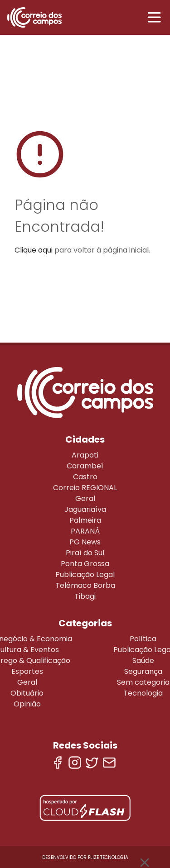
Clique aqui (34, 250)
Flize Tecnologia (108, 857)
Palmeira (85, 520)
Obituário (27, 693)
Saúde (143, 661)
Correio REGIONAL (85, 488)
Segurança (143, 671)
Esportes (27, 671)
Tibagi (85, 596)
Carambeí (85, 466)
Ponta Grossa (85, 564)
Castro (85, 477)
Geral (85, 498)
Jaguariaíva (85, 509)
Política (143, 639)
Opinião (27, 704)
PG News (85, 542)
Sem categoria (143, 682)
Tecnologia (143, 693)
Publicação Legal (85, 575)
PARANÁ (85, 531)
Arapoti (85, 455)
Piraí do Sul (85, 553)
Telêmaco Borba (85, 585)
